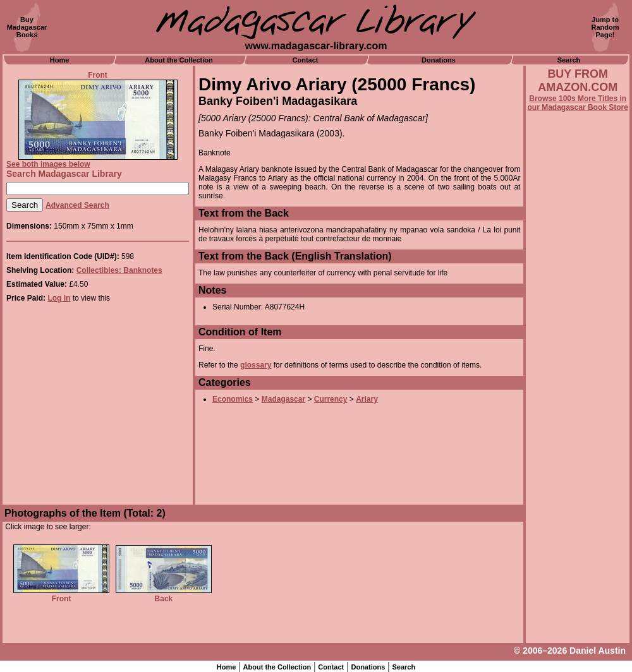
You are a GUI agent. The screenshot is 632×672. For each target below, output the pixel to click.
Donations (439, 60)
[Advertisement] (578, 453)
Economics (233, 399)
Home (60, 60)
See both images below (48, 164)
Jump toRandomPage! (605, 27)
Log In (59, 298)
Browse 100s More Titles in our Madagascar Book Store (578, 103)
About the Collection (179, 60)
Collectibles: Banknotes (119, 270)
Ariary (367, 399)
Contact (306, 60)
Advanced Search (77, 205)
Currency (331, 399)
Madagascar (283, 399)
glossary (256, 365)
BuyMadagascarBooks (27, 27)
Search (569, 60)
